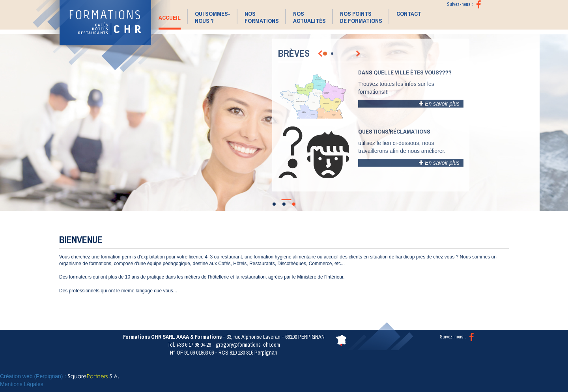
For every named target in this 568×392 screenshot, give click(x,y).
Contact (409, 14)
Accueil (170, 18)
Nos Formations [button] (262, 17)
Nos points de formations (361, 17)
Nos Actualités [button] (309, 17)
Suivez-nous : (457, 336)
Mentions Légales (22, 384)
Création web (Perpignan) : (60, 376)
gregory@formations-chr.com (248, 345)
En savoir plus (439, 104)
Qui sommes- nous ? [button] (213, 17)
